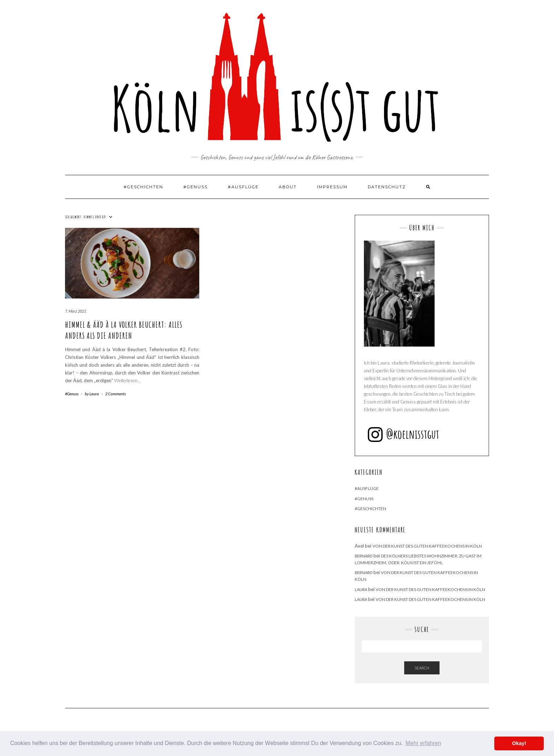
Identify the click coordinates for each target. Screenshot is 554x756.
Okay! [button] (519, 743)
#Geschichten (143, 187)
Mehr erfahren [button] (423, 743)
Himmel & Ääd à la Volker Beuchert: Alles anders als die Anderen (124, 330)
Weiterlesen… (127, 380)
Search (422, 668)
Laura (361, 589)
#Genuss (196, 187)
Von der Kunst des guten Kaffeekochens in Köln (427, 546)
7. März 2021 (76, 311)
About (288, 187)
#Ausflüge (243, 187)
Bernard (364, 556)
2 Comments (116, 394)
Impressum (332, 187)
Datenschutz (387, 187)
